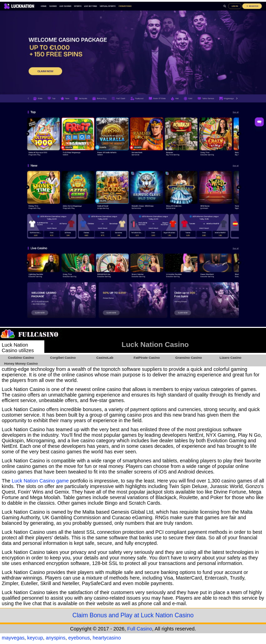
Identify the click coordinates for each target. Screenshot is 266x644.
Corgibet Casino (63, 358)
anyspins (56, 638)
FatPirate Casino (147, 358)
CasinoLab (105, 358)
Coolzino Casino (21, 358)
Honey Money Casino (21, 363)
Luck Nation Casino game (40, 481)
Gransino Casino (189, 358)
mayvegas (13, 638)
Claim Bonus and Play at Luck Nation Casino (133, 615)
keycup (35, 638)
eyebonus (79, 638)
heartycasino (107, 638)
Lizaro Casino (230, 358)
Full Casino (140, 629)
